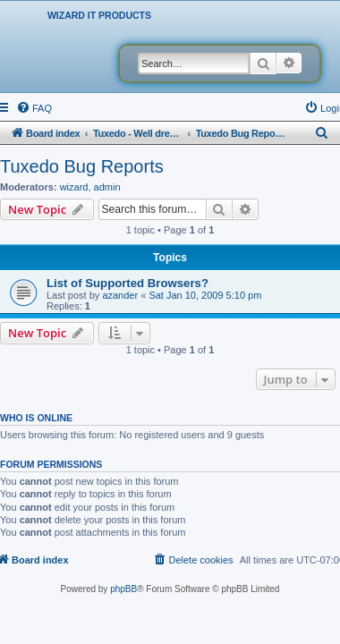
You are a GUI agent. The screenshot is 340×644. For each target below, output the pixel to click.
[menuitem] (34, 108)
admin (107, 187)
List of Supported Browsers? (127, 283)
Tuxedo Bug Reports (82, 166)
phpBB (123, 589)
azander (120, 295)
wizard (74, 187)
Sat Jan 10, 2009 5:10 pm (205, 295)
